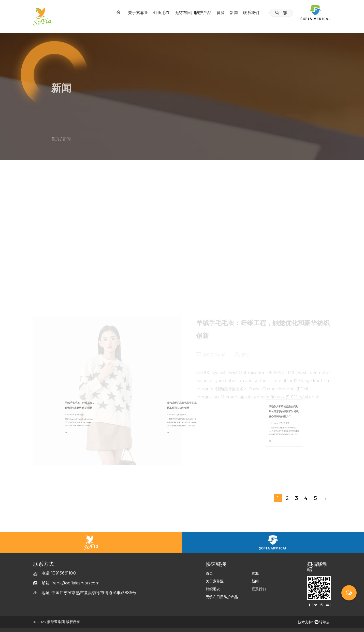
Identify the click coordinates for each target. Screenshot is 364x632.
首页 (55, 141)
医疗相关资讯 (105, 120)
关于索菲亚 (138, 13)
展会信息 (141, 120)
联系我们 (251, 13)
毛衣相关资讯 (65, 120)
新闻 (234, 13)
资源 (221, 13)
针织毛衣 (162, 13)
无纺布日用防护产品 (193, 13)
